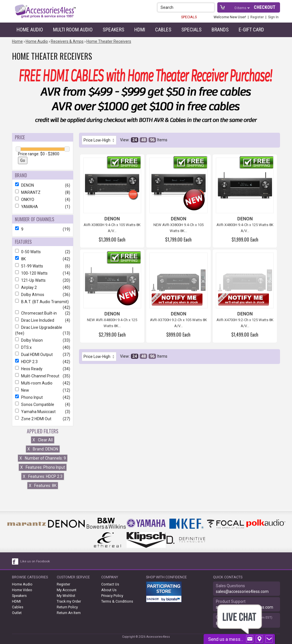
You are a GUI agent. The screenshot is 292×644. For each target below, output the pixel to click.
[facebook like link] (15, 562)
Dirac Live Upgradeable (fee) (43, 330)
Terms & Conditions (117, 601)
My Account (67, 590)
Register (257, 17)
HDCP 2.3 (43, 362)
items (241, 8)
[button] (211, 7)
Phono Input (43, 397)
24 (135, 140)
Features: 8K (43, 486)
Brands (220, 30)
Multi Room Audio (73, 30)
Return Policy (67, 607)
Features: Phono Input (43, 467)
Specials (191, 30)
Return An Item (69, 613)
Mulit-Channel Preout (43, 376)
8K (43, 259)
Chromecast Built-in (43, 313)
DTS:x (43, 347)
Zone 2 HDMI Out (43, 419)
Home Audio (30, 30)
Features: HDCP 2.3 (43, 476)
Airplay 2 (43, 287)
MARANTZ (43, 192)
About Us (109, 590)
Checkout (265, 7)
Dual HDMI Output (43, 355)
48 (143, 140)
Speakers (113, 30)
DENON (43, 185)
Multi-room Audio (43, 383)
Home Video (22, 590)
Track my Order (69, 601)
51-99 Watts (43, 266)
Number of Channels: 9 (43, 458)
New (43, 390)
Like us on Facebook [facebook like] (35, 561)
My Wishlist (66, 596)
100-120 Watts (43, 273)
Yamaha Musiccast (43, 412)
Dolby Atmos (43, 295)
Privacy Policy (112, 596)
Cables (163, 30)
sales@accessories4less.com (242, 591)
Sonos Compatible (43, 404)
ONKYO (43, 200)
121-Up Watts (43, 280)
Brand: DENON (43, 449)
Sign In (273, 17)
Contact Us (110, 584)
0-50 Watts (43, 252)
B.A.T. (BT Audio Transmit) (43, 302)
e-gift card (251, 30)
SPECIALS (189, 17)
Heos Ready (43, 369)
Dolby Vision (43, 340)
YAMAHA (43, 207)
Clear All (43, 440)
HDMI (140, 30)
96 (152, 140)
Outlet (17, 613)
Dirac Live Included (43, 320)
